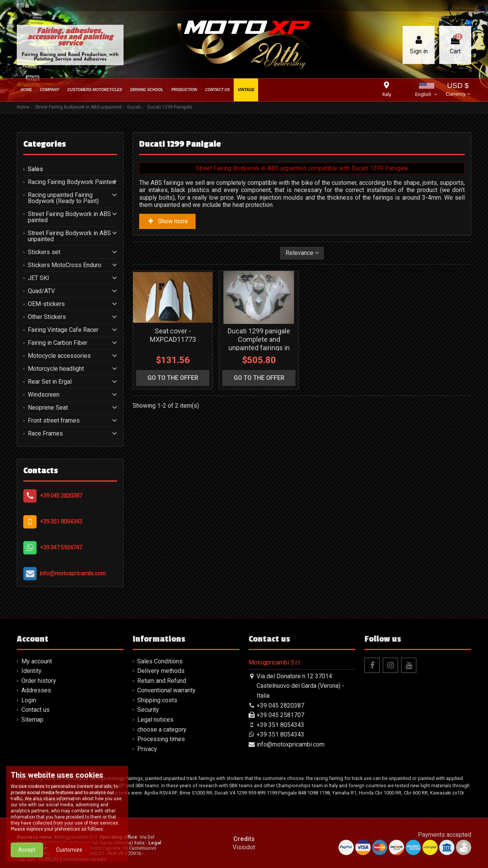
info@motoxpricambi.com (73, 573)
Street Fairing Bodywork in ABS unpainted (69, 236)
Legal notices (155, 720)
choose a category (162, 729)
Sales (35, 169)
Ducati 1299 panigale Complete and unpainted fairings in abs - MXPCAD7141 (259, 343)
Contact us (35, 710)
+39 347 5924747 (61, 547)
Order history (39, 681)
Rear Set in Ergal (50, 382)
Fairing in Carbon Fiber (58, 343)
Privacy (147, 749)
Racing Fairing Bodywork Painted (72, 182)
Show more (167, 221)
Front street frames (54, 421)
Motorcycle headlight (56, 369)
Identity (31, 671)
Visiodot (244, 847)
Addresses (36, 690)
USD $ (458, 90)
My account (37, 661)
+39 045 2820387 (61, 496)
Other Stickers (47, 317)
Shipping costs (157, 700)
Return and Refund (162, 681)
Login (29, 700)
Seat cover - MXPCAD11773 (173, 335)
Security (148, 710)
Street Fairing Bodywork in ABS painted (69, 217)
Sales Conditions (160, 661)
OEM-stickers (46, 304)
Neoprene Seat (48, 408)
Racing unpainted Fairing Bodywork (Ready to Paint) (63, 198)
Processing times (161, 739)
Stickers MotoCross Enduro (65, 265)
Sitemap (32, 720)
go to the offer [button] (173, 378)
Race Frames (45, 434)
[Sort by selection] (302, 253)
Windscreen (44, 395)
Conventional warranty (166, 690)
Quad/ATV (41, 291)
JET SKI (39, 278)
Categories (45, 144)
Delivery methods (161, 671)
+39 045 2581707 (280, 715)
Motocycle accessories (59, 356)
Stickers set (44, 252)
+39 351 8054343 (61, 521)
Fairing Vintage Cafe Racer (63, 330)
